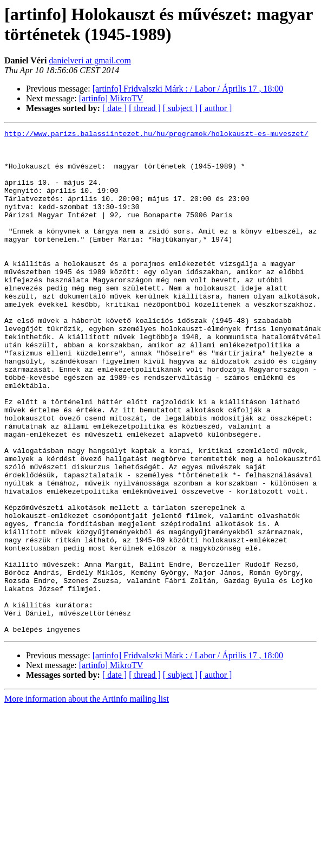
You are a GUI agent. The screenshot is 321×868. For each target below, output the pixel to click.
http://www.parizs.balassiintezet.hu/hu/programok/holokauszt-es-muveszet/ (156, 135)
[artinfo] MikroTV (111, 98)
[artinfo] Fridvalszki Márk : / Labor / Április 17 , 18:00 (188, 89)
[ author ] (216, 108)
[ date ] (114, 108)
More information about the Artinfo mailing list (87, 799)
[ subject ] (180, 108)
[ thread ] (145, 108)
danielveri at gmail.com (90, 60)
